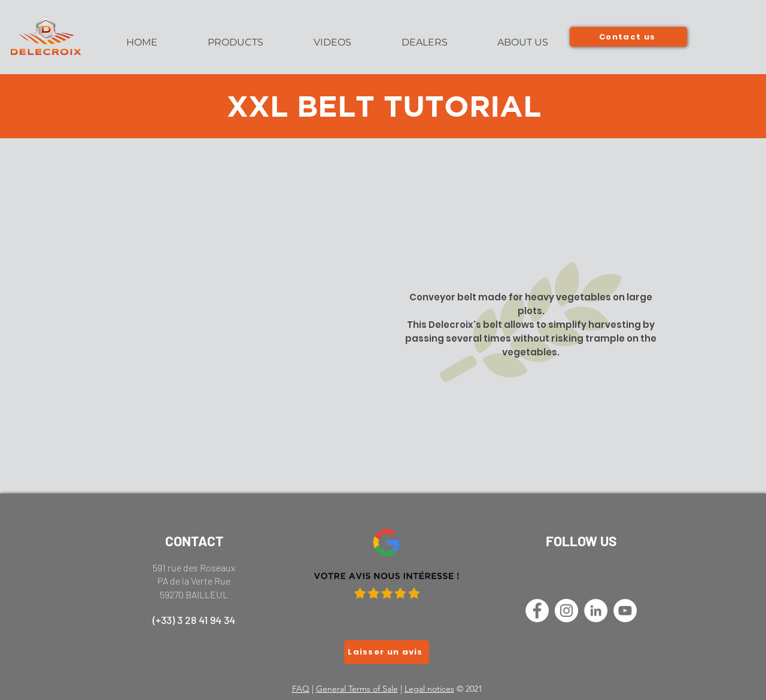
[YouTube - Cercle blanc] (625, 611)
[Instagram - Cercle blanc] (566, 611)
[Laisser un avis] (387, 652)
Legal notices (429, 689)
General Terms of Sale (357, 689)
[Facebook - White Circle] (537, 611)
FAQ (301, 689)
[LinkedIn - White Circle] (596, 611)
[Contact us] (628, 37)
